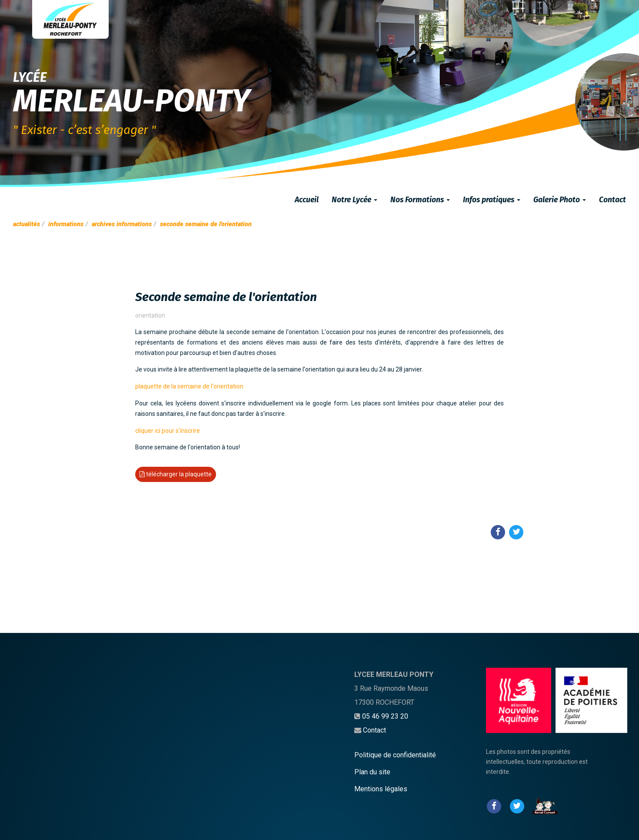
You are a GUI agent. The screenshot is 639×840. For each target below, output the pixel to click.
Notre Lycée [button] (354, 200)
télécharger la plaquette (176, 474)
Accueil (307, 200)
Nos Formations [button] (420, 200)
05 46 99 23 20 (385, 716)
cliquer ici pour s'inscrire (168, 431)
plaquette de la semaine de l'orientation (189, 386)
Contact (612, 200)
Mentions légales (381, 789)
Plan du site (372, 772)
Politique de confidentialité (395, 755)
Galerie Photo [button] (560, 200)
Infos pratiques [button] (492, 200)
